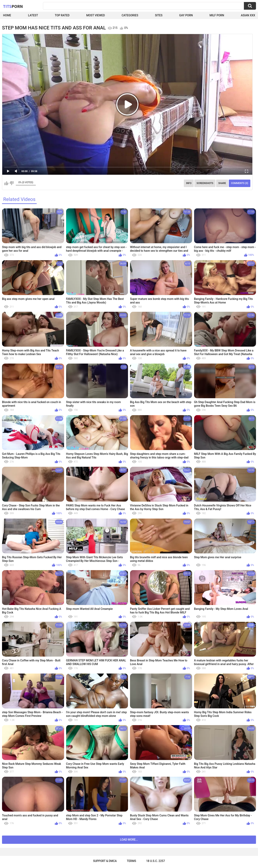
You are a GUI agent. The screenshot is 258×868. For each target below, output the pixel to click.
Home (7, 15)
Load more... (129, 840)
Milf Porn (217, 15)
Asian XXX (248, 15)
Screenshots (205, 183)
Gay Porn (186, 15)
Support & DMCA (105, 861)
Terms (131, 861)
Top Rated (62, 15)
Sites (159, 15)
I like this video (6, 183)
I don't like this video (12, 183)
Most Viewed (96, 15)
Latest (33, 15)
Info (189, 183)
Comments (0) (240, 183)
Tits (13, 6)
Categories (130, 15)
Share (222, 183)
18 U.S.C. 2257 (156, 861)
